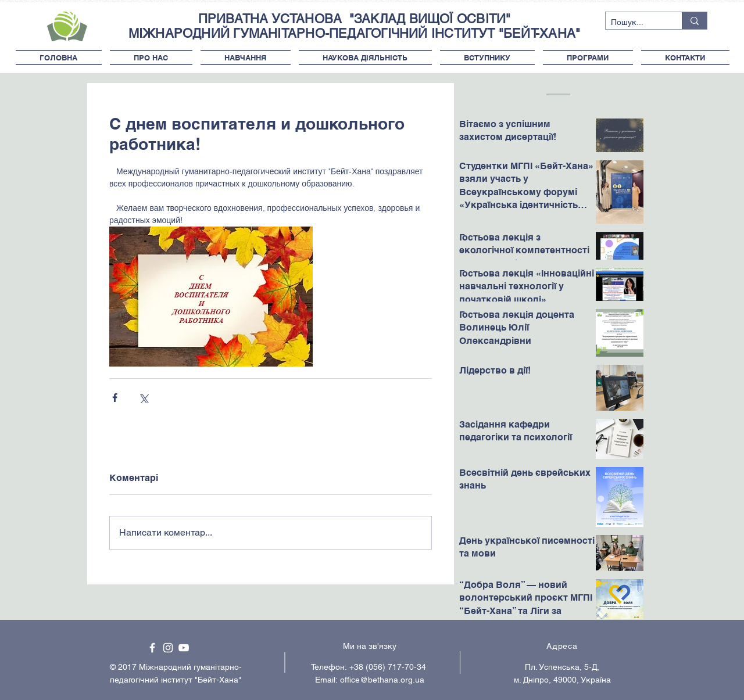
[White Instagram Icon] (168, 648)
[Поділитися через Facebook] (115, 398)
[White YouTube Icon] (184, 648)
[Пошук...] (634, 23)
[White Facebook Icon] (152, 648)
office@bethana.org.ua (382, 680)
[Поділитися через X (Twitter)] (143, 398)
